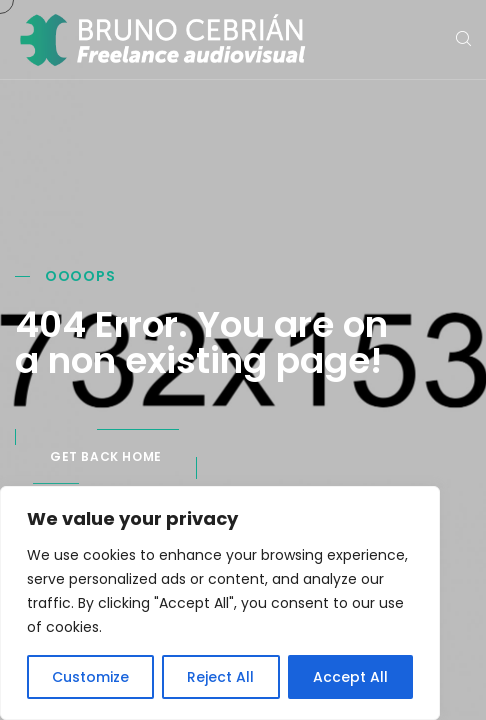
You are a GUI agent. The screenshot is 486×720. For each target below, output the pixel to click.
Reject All (220, 677)
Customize (90, 677)
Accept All (350, 677)
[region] (220, 603)
